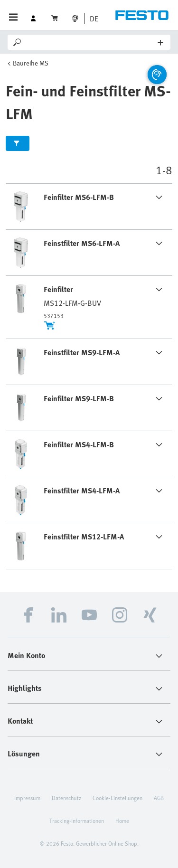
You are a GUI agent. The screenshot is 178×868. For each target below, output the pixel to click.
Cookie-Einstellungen (117, 798)
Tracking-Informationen (77, 821)
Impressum (27, 798)
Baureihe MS (31, 63)
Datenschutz (66, 798)
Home (122, 821)
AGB (159, 798)
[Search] (90, 42)
